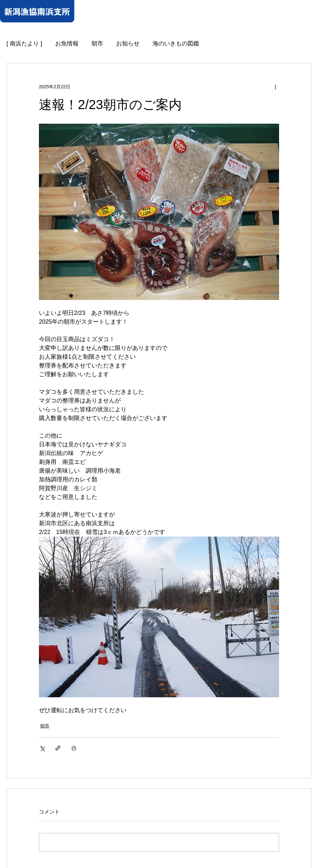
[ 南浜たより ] (24, 43)
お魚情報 (67, 43)
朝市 (97, 43)
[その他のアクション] (275, 87)
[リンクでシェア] (58, 748)
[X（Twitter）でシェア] (42, 748)
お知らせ (128, 43)
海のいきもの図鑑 (176, 43)
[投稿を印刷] (74, 748)
